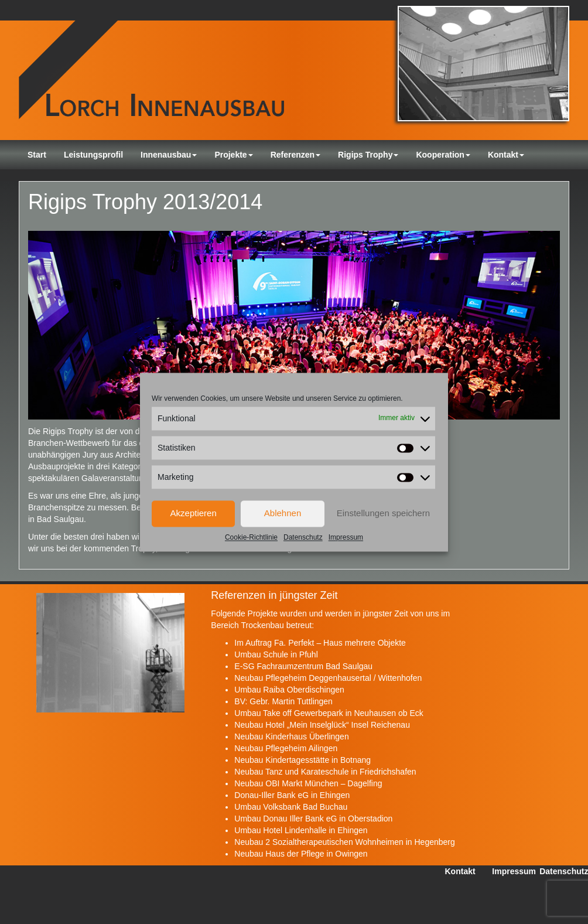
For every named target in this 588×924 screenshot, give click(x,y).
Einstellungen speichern (383, 513)
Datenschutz (303, 537)
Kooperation (443, 155)
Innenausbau (169, 155)
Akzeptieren (194, 513)
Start (37, 155)
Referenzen (295, 155)
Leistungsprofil (93, 155)
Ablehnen (283, 513)
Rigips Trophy (368, 155)
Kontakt (506, 155)
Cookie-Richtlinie (251, 537)
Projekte (233, 155)
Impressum (346, 537)
